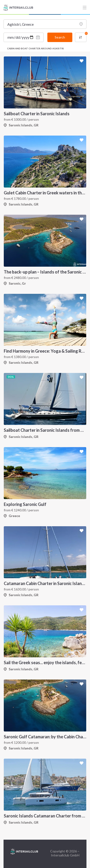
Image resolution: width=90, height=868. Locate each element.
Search (60, 37)
